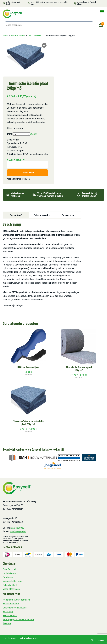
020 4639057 (18, 528)
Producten (8, 577)
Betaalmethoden (11, 604)
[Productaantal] (27, 165)
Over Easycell (9, 569)
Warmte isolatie (18, 36)
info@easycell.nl (18, 531)
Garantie (7, 623)
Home (5, 36)
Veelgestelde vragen (13, 581)
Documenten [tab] (68, 215)
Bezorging (8, 612)
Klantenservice (10, 616)
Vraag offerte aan (11, 589)
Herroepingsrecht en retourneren (19, 620)
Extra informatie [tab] (42, 215)
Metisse (38, 36)
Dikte (10, 134)
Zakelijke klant (10, 585)
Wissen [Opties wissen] (34, 134)
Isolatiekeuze (9, 573)
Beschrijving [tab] (16, 215)
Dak (30, 36)
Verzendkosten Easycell (15, 608)
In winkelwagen (28, 173)
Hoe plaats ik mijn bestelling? (17, 600)
